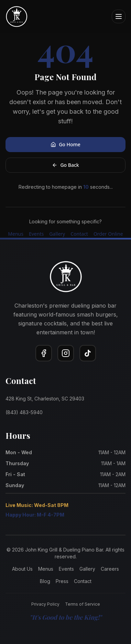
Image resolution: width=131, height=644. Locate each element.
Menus (16, 234)
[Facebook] (44, 353)
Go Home (65, 144)
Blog (45, 581)
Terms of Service (83, 604)
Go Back (65, 165)
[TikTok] (88, 353)
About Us (22, 569)
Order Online (108, 234)
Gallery (57, 234)
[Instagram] (66, 353)
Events (36, 234)
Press (62, 581)
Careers (110, 569)
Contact (79, 234)
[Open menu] (119, 16)
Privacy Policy (45, 604)
